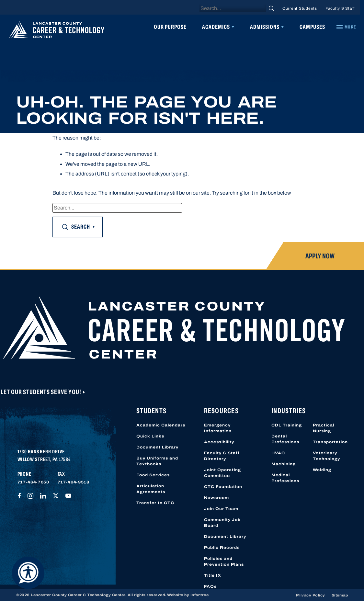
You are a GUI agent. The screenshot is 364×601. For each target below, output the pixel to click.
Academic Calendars (161, 425)
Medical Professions (285, 478)
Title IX (213, 575)
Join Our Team (221, 509)
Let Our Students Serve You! (41, 392)
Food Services (153, 475)
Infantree (200, 595)
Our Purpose (170, 27)
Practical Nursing (324, 428)
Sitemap (340, 595)
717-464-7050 (33, 482)
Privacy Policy (311, 595)
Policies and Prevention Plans (224, 561)
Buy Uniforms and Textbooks (157, 461)
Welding (322, 470)
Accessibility (219, 442)
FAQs (210, 586)
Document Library (157, 447)
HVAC (278, 453)
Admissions (265, 27)
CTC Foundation (223, 487)
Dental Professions (285, 439)
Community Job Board (222, 523)
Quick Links (150, 436)
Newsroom (216, 498)
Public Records (222, 548)
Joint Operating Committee (222, 473)
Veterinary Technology (326, 456)
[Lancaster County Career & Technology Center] (57, 31)
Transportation (330, 442)
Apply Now (320, 256)
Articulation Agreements (151, 489)
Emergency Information (218, 428)
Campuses (312, 27)
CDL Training (287, 425)
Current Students (300, 8)
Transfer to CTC (155, 503)
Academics (216, 27)
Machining (284, 464)
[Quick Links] (346, 27)
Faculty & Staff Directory (222, 456)
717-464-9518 (74, 482)
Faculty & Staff (340, 8)
